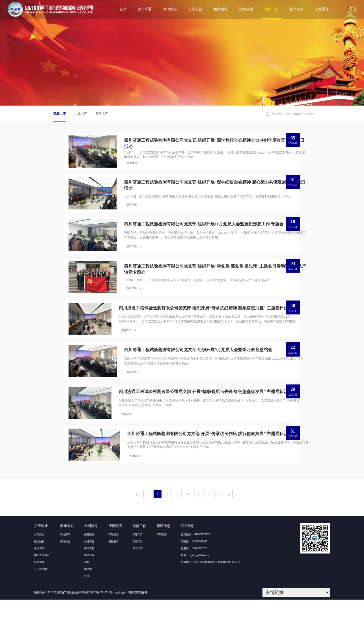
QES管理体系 (42, 598)
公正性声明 (41, 612)
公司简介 (39, 577)
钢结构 (88, 612)
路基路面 (89, 577)
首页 (123, 9)
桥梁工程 (89, 591)
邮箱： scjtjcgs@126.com (195, 598)
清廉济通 (246, 9)
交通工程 (89, 584)
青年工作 (102, 113)
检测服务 (221, 9)
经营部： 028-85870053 (194, 584)
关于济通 (145, 9)
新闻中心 (170, 9)
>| (228, 537)
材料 (87, 605)
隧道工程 (89, 598)
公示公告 (195, 9)
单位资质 (39, 591)
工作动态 (113, 577)
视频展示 (113, 584)
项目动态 (65, 584)
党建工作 (59, 113)
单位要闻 (65, 577)
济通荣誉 (39, 605)
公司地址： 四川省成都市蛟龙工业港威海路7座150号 (211, 605)
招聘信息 (297, 9)
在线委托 (322, 9)
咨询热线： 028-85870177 (195, 577)
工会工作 (81, 113)
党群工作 (271, 9)
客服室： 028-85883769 (194, 591)
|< (137, 537)
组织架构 (39, 584)
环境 (87, 618)
